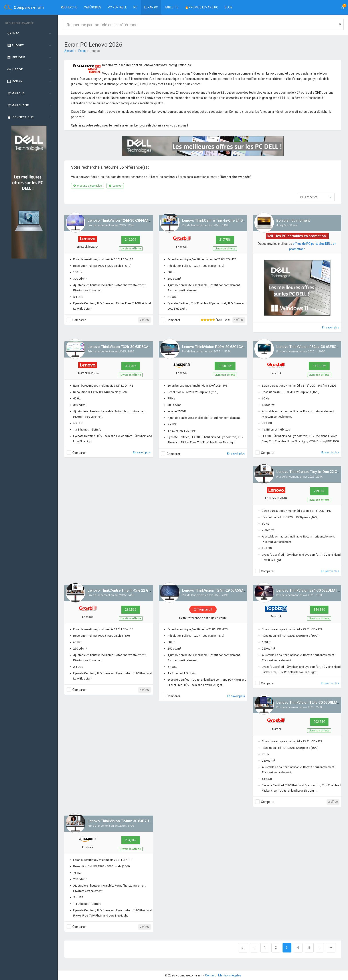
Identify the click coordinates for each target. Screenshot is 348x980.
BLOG (229, 7)
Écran (15, 81)
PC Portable (117, 7)
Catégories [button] (93, 7)
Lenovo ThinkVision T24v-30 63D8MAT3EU (311, 702)
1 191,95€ (319, 366)
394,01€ (131, 366)
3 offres (145, 320)
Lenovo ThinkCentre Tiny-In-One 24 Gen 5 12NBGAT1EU (227, 220)
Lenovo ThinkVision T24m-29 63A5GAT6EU (217, 590)
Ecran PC (151, 7)
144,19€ (319, 610)
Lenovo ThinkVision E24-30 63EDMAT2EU (310, 590)
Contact (210, 975)
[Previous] (243, 948)
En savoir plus (331, 328)
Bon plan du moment (293, 220)
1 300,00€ (225, 366)
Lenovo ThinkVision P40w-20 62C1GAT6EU (217, 347)
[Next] (320, 948)
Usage (15, 69)
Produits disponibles (88, 186)
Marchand (18, 105)
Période (16, 57)
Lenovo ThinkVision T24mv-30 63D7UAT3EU (124, 821)
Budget (15, 45)
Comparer (79, 320)
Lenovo (115, 186)
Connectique (20, 117)
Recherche (69, 7)
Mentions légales (230, 975)
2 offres (333, 802)
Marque (16, 93)
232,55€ (131, 610)
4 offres (239, 320)
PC (135, 7)
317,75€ (225, 240)
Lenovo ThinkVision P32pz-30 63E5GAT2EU (312, 347)
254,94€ (131, 840)
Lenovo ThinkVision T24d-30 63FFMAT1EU (122, 220)
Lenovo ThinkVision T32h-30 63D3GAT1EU (122, 347)
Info (13, 33)
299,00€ (319, 491)
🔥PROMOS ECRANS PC (202, 7)
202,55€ (319, 722)
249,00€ (131, 240)
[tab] (29, 34)
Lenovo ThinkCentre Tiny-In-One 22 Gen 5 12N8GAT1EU (133, 590)
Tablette (171, 7)
